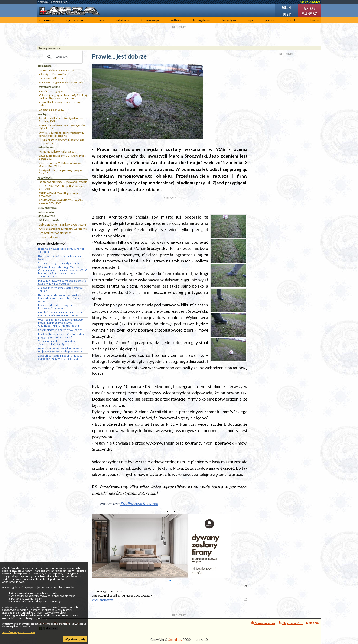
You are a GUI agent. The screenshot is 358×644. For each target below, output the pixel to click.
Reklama (312, 623)
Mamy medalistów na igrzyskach (58, 151)
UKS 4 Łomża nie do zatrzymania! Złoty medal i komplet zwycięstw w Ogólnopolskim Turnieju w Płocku (61, 323)
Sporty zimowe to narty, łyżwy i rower (60, 330)
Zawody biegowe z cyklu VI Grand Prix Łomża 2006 (61, 157)
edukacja (123, 20)
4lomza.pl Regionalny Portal (60, 626)
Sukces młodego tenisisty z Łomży (59, 263)
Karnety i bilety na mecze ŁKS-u (58, 70)
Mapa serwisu (263, 623)
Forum (286, 7)
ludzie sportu (46, 212)
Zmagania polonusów (51, 110)
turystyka (229, 20)
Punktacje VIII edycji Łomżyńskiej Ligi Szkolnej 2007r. (61, 120)
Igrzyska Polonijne (49, 87)
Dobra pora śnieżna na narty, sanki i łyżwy (59, 257)
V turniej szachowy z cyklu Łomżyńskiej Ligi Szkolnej (62, 127)
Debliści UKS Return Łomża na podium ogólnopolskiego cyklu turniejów (61, 314)
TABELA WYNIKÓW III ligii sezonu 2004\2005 (59, 195)
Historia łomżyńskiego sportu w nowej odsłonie (61, 250)
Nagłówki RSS (291, 623)
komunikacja (150, 20)
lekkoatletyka (46, 147)
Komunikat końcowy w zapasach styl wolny (60, 104)
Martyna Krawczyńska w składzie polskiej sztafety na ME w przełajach (63, 282)
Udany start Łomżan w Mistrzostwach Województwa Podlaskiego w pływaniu (61, 350)
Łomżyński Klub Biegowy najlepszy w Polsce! (60, 172)
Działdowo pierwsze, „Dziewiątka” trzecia (63, 182)
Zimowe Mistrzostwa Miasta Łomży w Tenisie (60, 289)
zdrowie (313, 20)
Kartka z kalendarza (309, 11)
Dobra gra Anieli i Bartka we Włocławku (62, 224)
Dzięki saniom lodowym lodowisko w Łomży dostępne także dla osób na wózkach (60, 298)
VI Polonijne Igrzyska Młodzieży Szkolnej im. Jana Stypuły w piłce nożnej (63, 97)
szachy (42, 114)
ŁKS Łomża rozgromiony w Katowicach (61, 82)
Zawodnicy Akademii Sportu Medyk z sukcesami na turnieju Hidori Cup (60, 357)
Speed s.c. (175, 640)
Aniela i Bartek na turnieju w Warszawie (63, 229)
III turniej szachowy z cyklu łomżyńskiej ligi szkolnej (62, 141)
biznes (99, 20)
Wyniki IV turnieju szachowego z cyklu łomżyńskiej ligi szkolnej (62, 134)
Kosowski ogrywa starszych (55, 233)
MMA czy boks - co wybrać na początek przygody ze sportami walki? (61, 335)
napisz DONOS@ (310, 2)
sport (291, 20)
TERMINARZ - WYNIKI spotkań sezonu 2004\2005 (61, 187)
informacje (47, 20)
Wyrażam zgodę (75, 639)
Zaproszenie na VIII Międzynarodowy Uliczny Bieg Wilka (61, 164)
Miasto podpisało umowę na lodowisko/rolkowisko (55, 307)
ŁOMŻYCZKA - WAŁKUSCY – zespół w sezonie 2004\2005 (61, 202)
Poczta (286, 14)
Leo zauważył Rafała (51, 78)
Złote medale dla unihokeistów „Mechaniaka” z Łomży (57, 343)
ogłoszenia (75, 20)
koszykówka (45, 178)
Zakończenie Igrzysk (51, 91)
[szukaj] (62, 57)
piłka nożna (45, 66)
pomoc (270, 20)
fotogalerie (201, 20)
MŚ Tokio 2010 (46, 216)
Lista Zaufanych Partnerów (18, 632)
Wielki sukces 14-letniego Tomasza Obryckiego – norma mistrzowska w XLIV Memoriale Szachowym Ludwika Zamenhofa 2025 (62, 272)
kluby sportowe (47, 208)
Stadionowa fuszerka (139, 504)
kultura (176, 20)
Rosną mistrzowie (49, 237)
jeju (250, 20)
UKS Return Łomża (49, 220)
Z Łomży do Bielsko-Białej (54, 74)
